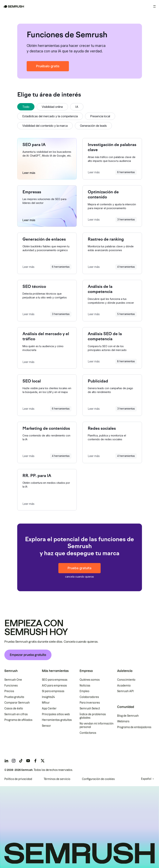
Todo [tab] (26, 107)
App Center (49, 709)
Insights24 (48, 697)
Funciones (11, 686)
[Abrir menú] (154, 6)
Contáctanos (88, 733)
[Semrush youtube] (28, 761)
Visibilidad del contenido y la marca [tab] (45, 126)
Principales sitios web (56, 714)
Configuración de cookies (98, 779)
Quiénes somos (90, 680)
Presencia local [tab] (100, 116)
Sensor (46, 726)
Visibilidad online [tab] (52, 107)
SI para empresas (53, 691)
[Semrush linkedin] (6, 761)
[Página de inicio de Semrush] (14, 6)
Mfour (46, 703)
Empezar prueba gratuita (28, 655)
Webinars (123, 721)
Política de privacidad (18, 779)
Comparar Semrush (17, 703)
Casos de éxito (14, 709)
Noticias (85, 686)
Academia (124, 686)
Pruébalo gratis (48, 66)
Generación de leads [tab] (93, 126)
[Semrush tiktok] (21, 761)
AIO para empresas (54, 686)
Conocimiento (126, 680)
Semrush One (13, 680)
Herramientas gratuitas (57, 720)
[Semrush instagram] (14, 761)
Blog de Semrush (128, 716)
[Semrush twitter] (43, 761)
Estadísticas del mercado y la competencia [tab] (50, 116)
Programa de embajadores (134, 727)
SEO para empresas (55, 680)
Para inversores (90, 703)
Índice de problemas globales (93, 716)
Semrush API (125, 691)
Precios (9, 691)
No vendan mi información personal (97, 725)
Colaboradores (89, 697)
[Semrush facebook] (35, 761)
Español (146, 779)
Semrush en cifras (16, 714)
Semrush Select (90, 709)
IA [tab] (77, 107)
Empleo (84, 691)
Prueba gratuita (79, 568)
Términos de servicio (57, 779)
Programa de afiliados (18, 720)
